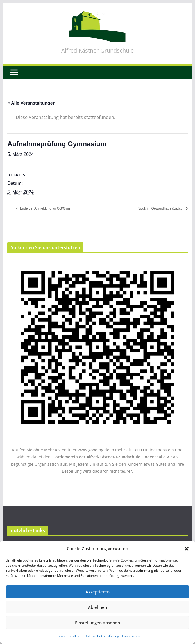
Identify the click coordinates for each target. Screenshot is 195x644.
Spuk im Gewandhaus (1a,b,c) (161, 208)
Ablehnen (97, 607)
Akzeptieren (97, 592)
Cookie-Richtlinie (69, 636)
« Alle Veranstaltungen (31, 103)
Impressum (131, 636)
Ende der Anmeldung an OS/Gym (44, 208)
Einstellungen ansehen (97, 623)
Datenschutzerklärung (102, 636)
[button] (187, 549)
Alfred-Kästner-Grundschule (97, 50)
